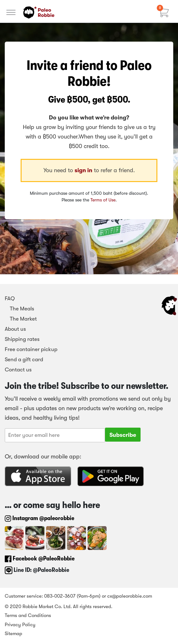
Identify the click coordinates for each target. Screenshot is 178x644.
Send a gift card (24, 359)
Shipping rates (22, 339)
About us (15, 329)
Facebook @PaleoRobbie (40, 559)
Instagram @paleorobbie (40, 518)
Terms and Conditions (28, 615)
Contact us (18, 370)
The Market (21, 319)
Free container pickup (31, 349)
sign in (83, 170)
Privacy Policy (20, 625)
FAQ (10, 298)
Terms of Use (103, 200)
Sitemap (13, 634)
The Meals (20, 309)
